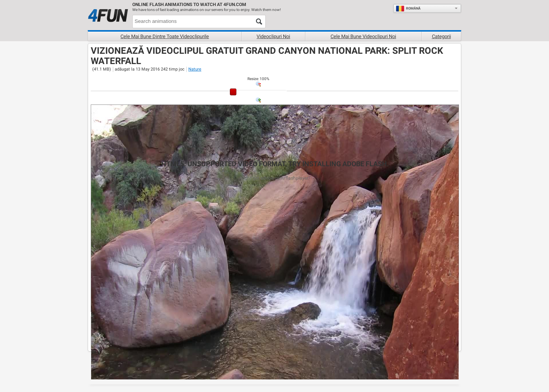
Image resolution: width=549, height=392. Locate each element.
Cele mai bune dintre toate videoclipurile (165, 36)
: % (258, 79)
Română (408, 8)
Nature (195, 69)
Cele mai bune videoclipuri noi (363, 36)
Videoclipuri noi (273, 36)
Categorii (441, 36)
